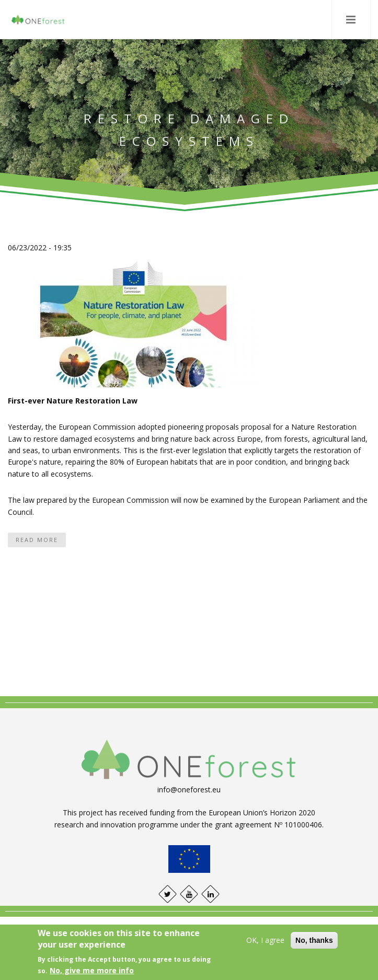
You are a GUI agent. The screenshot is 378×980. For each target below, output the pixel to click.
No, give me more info (92, 970)
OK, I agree (265, 940)
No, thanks (314, 940)
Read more (37, 540)
